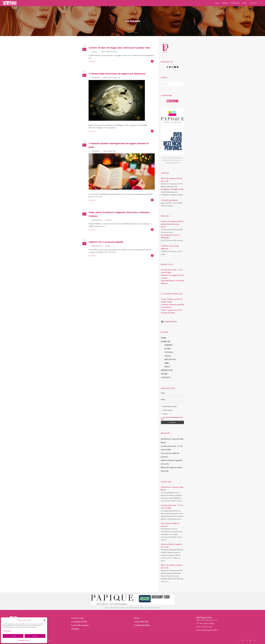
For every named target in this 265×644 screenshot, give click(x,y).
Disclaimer (75, 629)
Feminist (108, 52)
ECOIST (168, 349)
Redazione (94, 52)
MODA (167, 367)
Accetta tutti (13, 636)
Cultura (103, 52)
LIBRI (167, 363)
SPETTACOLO (170, 359)
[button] (45, 620)
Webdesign (49, 640)
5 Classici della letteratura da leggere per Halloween (117, 74)
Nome (163, 393)
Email (163, 399)
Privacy (27, 640)
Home (129, 33)
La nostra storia (77, 618)
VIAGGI (168, 356)
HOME (217, 3)
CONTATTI (253, 3)
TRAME (245, 3)
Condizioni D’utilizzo (142, 625)
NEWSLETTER (235, 3)
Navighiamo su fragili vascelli (172, 189)
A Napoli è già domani (169, 200)
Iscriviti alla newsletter (80, 625)
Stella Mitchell (95, 78)
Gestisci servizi (7, 631)
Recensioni (114, 52)
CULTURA (169, 352)
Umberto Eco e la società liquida (106, 242)
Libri (119, 78)
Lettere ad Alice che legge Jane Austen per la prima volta (119, 48)
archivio (105, 78)
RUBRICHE (225, 3)
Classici (110, 78)
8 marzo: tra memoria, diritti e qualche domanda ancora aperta (172, 224)
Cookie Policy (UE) (141, 622)
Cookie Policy (21, 640)
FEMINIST (169, 345)
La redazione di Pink (79, 622)
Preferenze (35, 636)
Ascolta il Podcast (169, 322)
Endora (164, 414)
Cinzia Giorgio (167, 410)
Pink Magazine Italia (97, 220)
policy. (35, 627)
